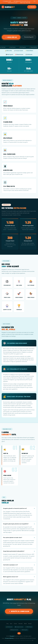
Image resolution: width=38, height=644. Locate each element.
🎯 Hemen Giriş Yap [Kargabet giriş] (11, 37)
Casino (15, 624)
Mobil (25, 624)
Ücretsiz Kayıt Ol (29, 37)
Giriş (7, 624)
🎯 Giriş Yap (32, 7)
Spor (11, 624)
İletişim (30, 624)
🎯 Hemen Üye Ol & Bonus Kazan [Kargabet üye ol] (19, 611)
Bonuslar (21, 624)
